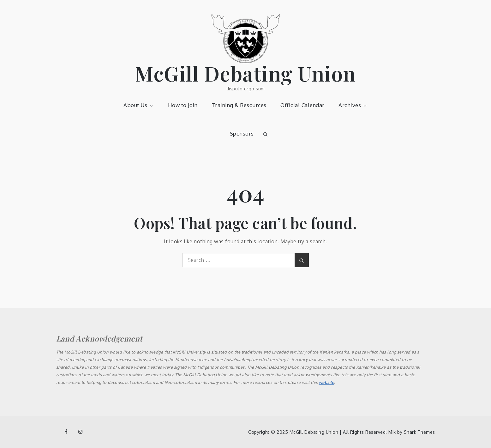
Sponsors (242, 133)
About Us (139, 105)
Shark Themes (419, 432)
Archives (353, 105)
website (327, 382)
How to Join (183, 105)
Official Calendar (302, 105)
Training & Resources (239, 105)
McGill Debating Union (246, 73)
